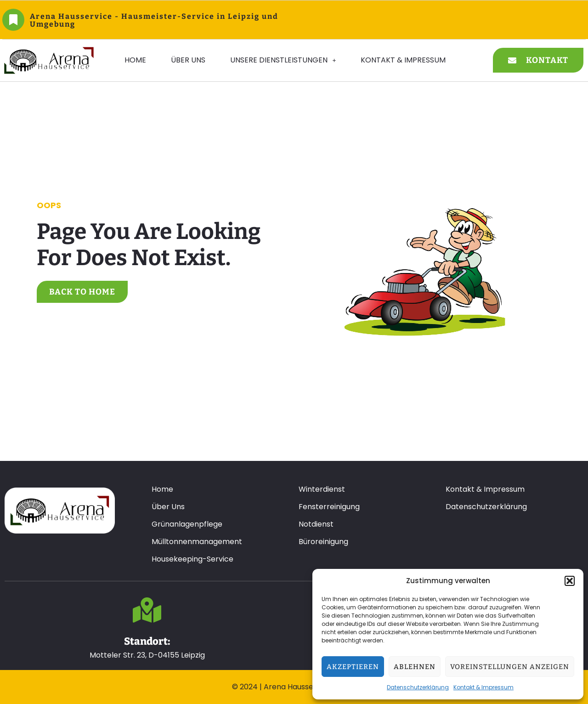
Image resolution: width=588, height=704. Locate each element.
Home (135, 60)
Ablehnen (415, 667)
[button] (570, 581)
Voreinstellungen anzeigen (510, 667)
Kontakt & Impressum (483, 687)
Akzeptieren (353, 667)
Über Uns (188, 60)
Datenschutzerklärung (418, 687)
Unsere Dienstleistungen (283, 60)
